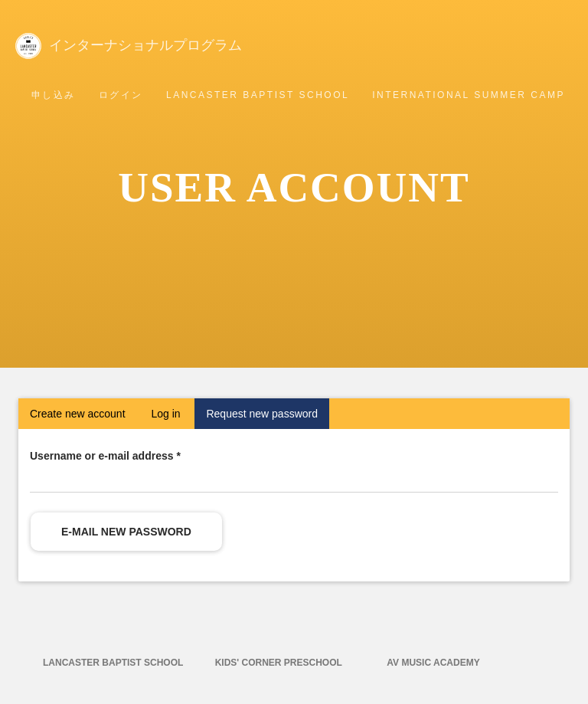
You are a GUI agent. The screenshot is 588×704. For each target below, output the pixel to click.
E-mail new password (126, 532)
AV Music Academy (433, 663)
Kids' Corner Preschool (279, 663)
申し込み (54, 95)
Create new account (78, 414)
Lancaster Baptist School (258, 95)
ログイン (121, 95)
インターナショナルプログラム (156, 44)
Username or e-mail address (105, 456)
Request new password (268, 417)
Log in (165, 414)
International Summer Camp (469, 95)
